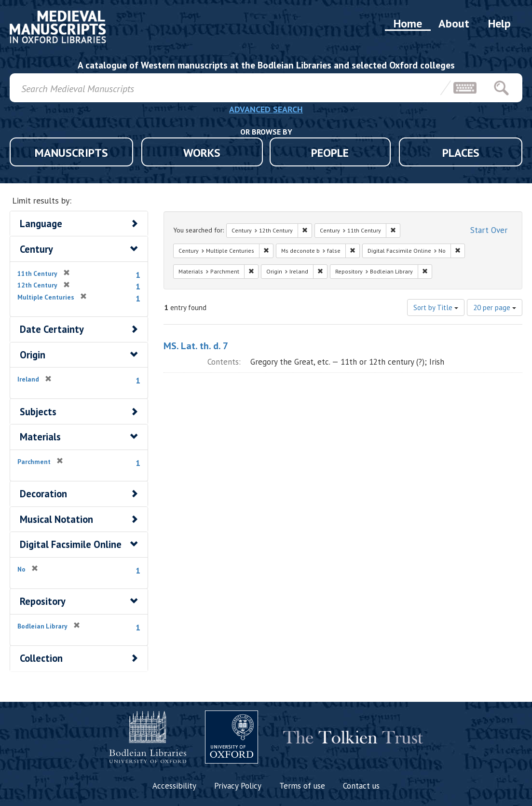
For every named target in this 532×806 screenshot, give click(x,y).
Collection (41, 658)
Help (499, 23)
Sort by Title (436, 307)
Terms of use (302, 786)
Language (41, 224)
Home (408, 23)
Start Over (489, 230)
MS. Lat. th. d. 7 (196, 346)
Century (36, 249)
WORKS (202, 153)
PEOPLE (330, 153)
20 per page (495, 307)
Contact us (361, 786)
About (454, 23)
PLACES (461, 153)
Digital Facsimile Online (71, 544)
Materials (40, 437)
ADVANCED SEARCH (266, 109)
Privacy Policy (238, 786)
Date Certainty (52, 329)
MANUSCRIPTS (71, 153)
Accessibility (174, 786)
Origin (33, 355)
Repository (43, 601)
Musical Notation (56, 519)
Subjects (38, 412)
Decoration (43, 494)
